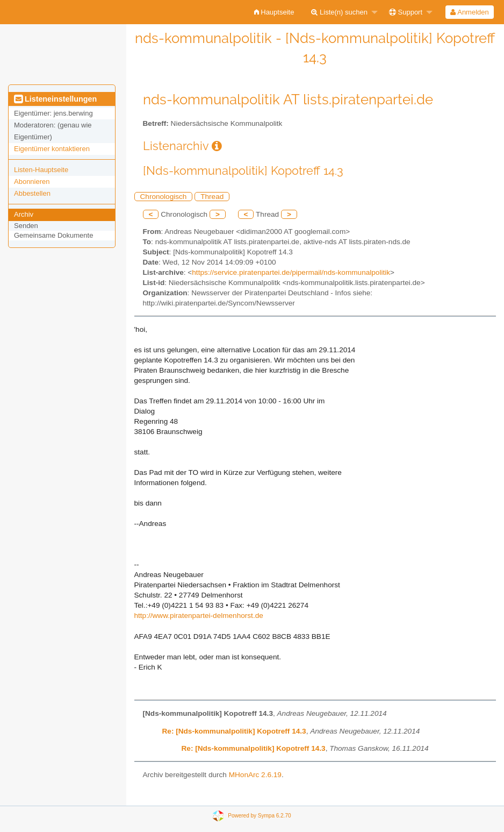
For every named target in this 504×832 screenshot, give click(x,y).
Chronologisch (164, 197)
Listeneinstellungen (55, 99)
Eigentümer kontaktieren (52, 149)
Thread (212, 197)
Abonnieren (32, 182)
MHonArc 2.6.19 (255, 775)
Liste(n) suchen (339, 12)
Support (406, 12)
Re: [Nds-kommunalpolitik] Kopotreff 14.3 (234, 731)
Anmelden (469, 12)
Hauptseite (274, 12)
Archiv (24, 214)
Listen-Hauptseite (41, 170)
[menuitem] (274, 12)
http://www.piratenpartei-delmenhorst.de (199, 616)
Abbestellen (32, 193)
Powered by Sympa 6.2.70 (259, 815)
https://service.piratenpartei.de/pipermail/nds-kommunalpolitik (291, 272)
